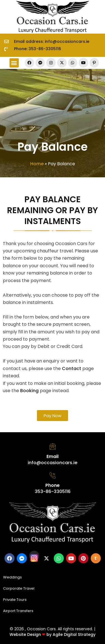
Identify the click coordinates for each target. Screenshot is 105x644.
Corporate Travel (19, 588)
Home (37, 164)
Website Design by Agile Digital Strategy (53, 634)
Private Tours (15, 600)
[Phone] (53, 475)
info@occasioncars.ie (53, 463)
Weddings (12, 577)
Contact (72, 369)
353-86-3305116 (53, 491)
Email (53, 456)
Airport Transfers (18, 611)
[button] (14, 63)
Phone (53, 485)
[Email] (53, 447)
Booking (29, 391)
